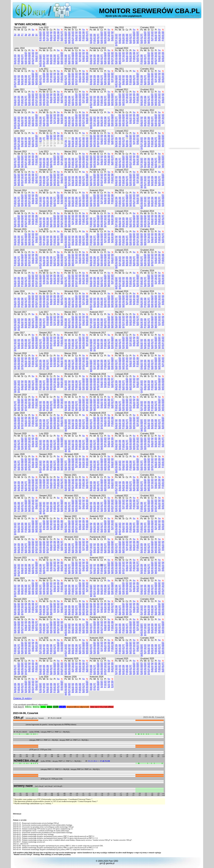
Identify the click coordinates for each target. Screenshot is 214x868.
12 (55, 35)
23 (44, 40)
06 (58, 32)
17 (48, 37)
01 (40, 32)
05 (55, 32)
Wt (19, 30)
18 (51, 37)
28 (26, 35)
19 (55, 37)
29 (29, 35)
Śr (22, 30)
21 (62, 37)
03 (48, 32)
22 (40, 40)
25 (15, 35)
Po (15, 30)
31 (36, 35)
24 (48, 40)
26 (19, 35)
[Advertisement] (184, 85)
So (33, 30)
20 (58, 37)
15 (40, 37)
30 (33, 35)
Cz (26, 30)
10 (48, 35)
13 (58, 35)
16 (44, 37)
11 (51, 35)
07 (62, 32)
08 (40, 35)
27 (22, 35)
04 (51, 32)
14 (62, 35)
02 (44, 32)
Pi (29, 30)
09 (44, 35)
